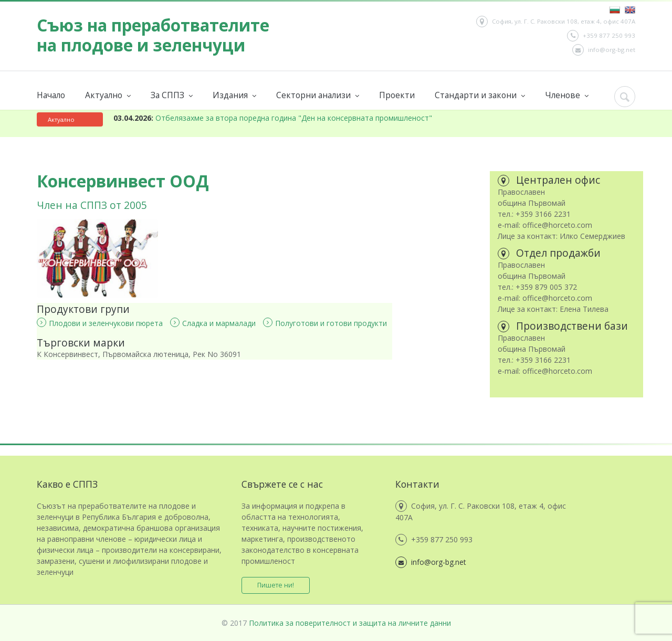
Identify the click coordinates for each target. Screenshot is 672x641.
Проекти (397, 95)
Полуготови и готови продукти (325, 323)
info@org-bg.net (604, 50)
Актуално (108, 95)
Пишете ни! (276, 585)
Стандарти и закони (480, 95)
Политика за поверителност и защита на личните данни (350, 623)
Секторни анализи (318, 95)
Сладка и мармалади (213, 323)
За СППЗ (172, 95)
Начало (51, 95)
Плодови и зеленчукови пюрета (100, 323)
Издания (234, 95)
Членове (567, 95)
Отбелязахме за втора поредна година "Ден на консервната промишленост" (273, 118)
